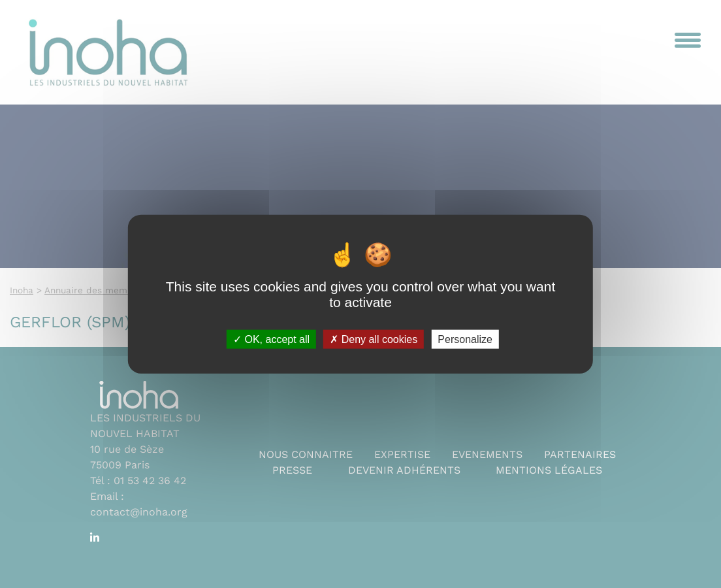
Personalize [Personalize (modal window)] (465, 339)
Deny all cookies (374, 339)
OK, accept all (271, 339)
